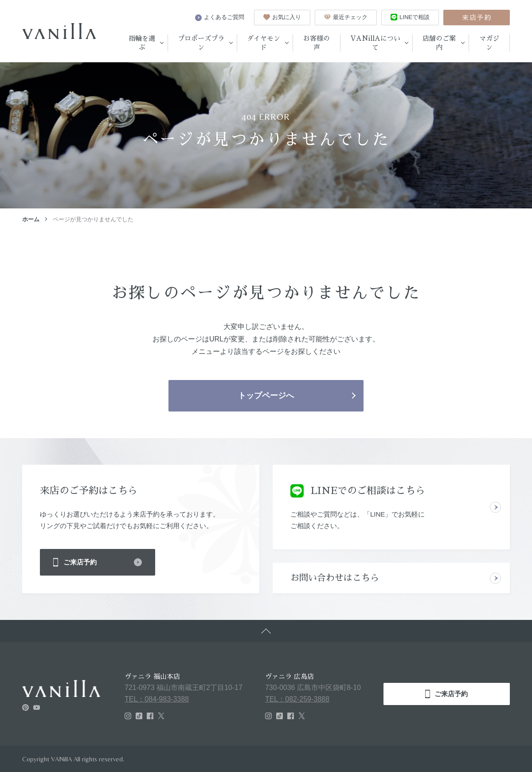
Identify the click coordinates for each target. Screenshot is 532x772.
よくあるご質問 (220, 17)
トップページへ (266, 396)
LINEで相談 (410, 17)
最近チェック (346, 17)
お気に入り (282, 17)
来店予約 (477, 18)
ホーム (31, 219)
